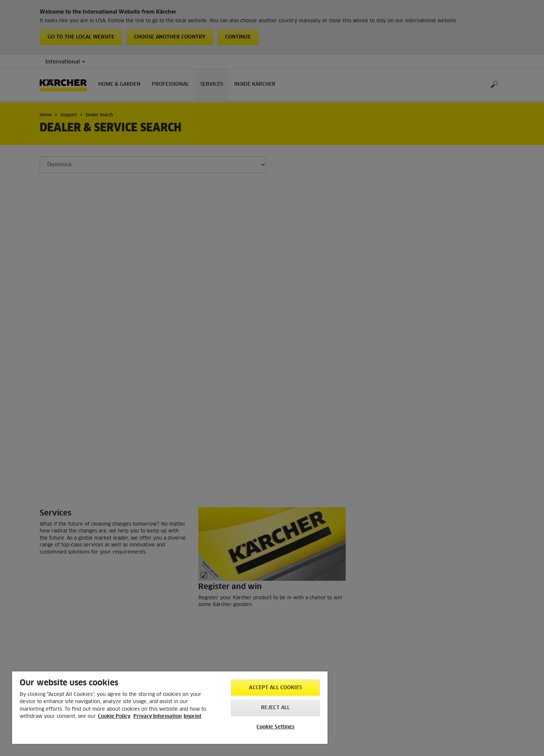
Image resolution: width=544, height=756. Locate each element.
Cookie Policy (114, 717)
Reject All (275, 708)
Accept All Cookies (275, 688)
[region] (170, 708)
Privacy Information (158, 717)
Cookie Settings (276, 727)
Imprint (192, 717)
